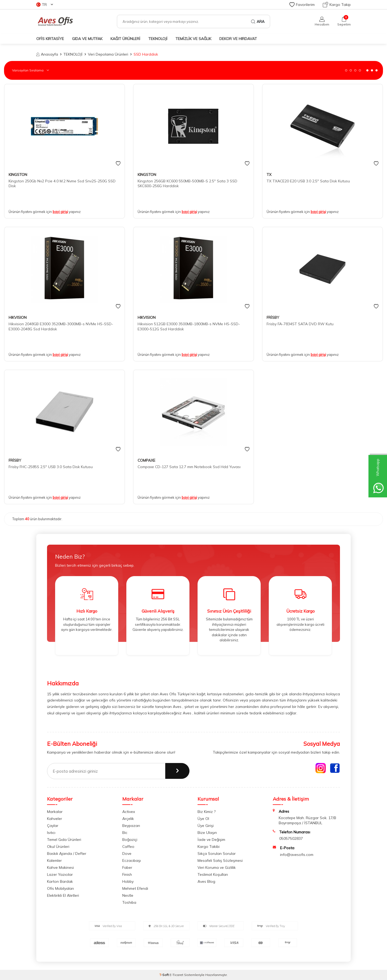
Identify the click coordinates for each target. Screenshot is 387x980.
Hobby (128, 881)
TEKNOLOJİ (158, 39)
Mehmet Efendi (135, 888)
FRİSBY (273, 317)
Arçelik (128, 819)
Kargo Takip (337, 5)
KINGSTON (18, 175)
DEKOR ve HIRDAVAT (238, 39)
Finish (127, 874)
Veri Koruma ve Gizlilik (217, 867)
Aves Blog (206, 881)
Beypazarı (131, 826)
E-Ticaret (176, 975)
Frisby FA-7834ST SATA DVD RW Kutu (300, 324)
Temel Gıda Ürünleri (64, 840)
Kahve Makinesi (60, 867)
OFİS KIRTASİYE (50, 39)
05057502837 (291, 838)
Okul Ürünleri (58, 847)
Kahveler (55, 819)
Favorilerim (302, 5)
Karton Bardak (60, 881)
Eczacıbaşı (132, 860)
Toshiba (129, 902)
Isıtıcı (51, 833)
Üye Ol (203, 819)
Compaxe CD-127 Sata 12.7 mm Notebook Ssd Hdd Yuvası (189, 467)
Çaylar (53, 826)
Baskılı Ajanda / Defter (67, 854)
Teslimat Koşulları (213, 874)
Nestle (128, 895)
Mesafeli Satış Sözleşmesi (220, 860)
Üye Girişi (206, 826)
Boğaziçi (130, 840)
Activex (129, 812)
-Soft (164, 975)
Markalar (55, 812)
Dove (127, 854)
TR (45, 5)
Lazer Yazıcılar (60, 874)
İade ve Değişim (211, 840)
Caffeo (128, 847)
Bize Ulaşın (207, 833)
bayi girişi (60, 212)
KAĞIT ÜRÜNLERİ (125, 39)
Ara (258, 21)
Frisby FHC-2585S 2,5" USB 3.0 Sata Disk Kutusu (51, 467)
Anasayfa (47, 54)
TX (269, 175)
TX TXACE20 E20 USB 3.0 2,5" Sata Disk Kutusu (308, 181)
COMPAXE (146, 460)
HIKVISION (18, 317)
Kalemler (54, 860)
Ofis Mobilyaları (60, 888)
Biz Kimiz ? (207, 812)
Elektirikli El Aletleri (63, 895)
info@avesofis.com (297, 855)
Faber (127, 867)
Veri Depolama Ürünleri (108, 54)
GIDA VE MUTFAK (87, 39)
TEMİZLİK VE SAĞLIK (193, 39)
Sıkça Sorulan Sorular (217, 854)
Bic (125, 833)
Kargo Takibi (209, 847)
